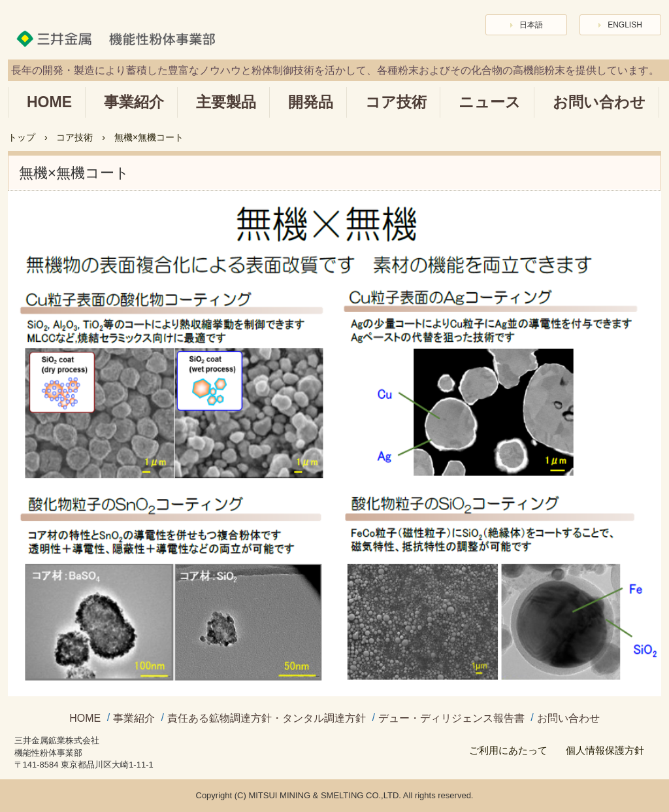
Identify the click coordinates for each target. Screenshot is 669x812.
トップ (22, 137)
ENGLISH (625, 25)
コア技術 (396, 102)
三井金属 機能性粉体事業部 (123, 32)
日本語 (531, 25)
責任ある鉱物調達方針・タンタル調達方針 (267, 719)
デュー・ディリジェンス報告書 (451, 719)
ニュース (490, 102)
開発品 (311, 102)
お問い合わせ (599, 102)
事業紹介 (134, 102)
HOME (49, 102)
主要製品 (226, 102)
